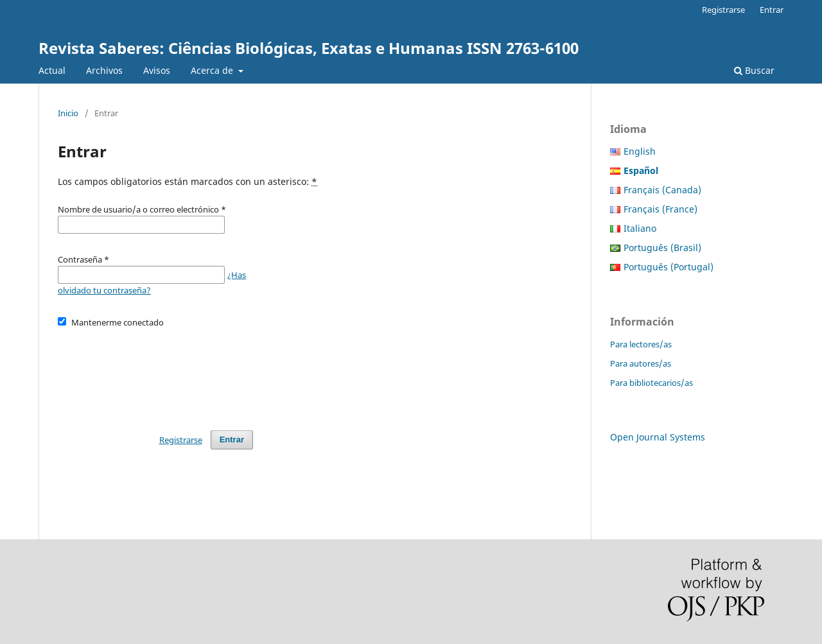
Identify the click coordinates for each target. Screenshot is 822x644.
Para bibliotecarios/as (651, 383)
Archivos (104, 70)
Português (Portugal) (669, 267)
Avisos (157, 70)
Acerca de (213, 70)
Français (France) (660, 209)
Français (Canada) (662, 190)
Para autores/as (641, 363)
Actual (52, 70)
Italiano (640, 228)
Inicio (68, 113)
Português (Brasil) (662, 248)
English (640, 151)
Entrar (772, 10)
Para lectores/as (641, 344)
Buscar (754, 70)
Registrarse (723, 10)
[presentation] (155, 373)
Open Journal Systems (658, 437)
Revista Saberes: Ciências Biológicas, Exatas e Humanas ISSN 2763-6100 (309, 48)
